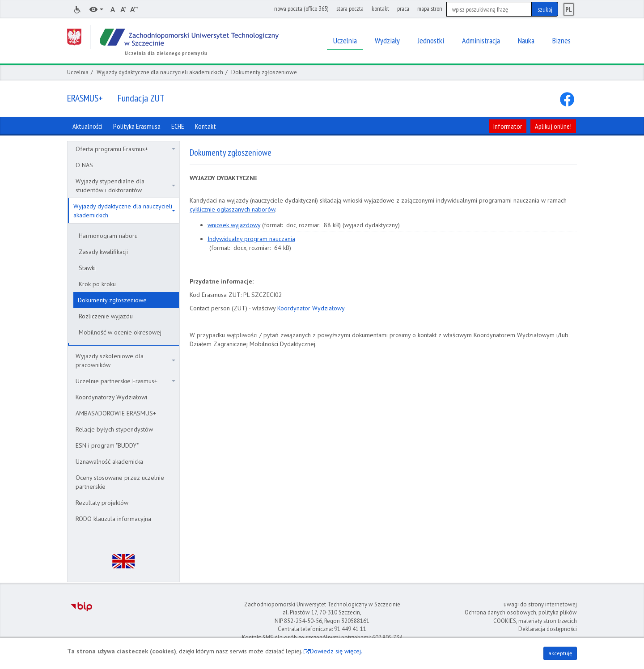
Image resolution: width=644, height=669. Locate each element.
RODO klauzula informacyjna (113, 519)
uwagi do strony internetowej (540, 604)
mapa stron (430, 8)
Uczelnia (78, 72)
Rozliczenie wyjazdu (106, 316)
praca (403, 8)
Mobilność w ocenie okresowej (120, 332)
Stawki (87, 268)
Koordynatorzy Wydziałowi (111, 397)
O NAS (84, 165)
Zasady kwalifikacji (103, 252)
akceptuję (560, 653)
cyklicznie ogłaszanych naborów (232, 209)
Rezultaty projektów (102, 503)
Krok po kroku (97, 284)
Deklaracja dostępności (548, 629)
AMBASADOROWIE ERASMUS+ (116, 413)
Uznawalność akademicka (109, 462)
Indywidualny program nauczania (251, 239)
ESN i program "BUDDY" (107, 445)
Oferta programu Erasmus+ (125, 149)
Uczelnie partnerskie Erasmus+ (125, 381)
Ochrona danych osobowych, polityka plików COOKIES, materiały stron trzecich (521, 617)
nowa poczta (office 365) (301, 8)
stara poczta (350, 8)
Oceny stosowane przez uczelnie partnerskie (120, 482)
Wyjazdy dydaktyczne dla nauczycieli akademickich (160, 72)
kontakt (380, 8)
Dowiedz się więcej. (336, 651)
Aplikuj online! (553, 126)
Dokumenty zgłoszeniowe (112, 300)
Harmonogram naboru (108, 236)
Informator (508, 126)
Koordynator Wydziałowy (311, 308)
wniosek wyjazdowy (234, 225)
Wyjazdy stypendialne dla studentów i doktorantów (125, 186)
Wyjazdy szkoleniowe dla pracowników (125, 360)
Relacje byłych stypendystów (114, 429)
